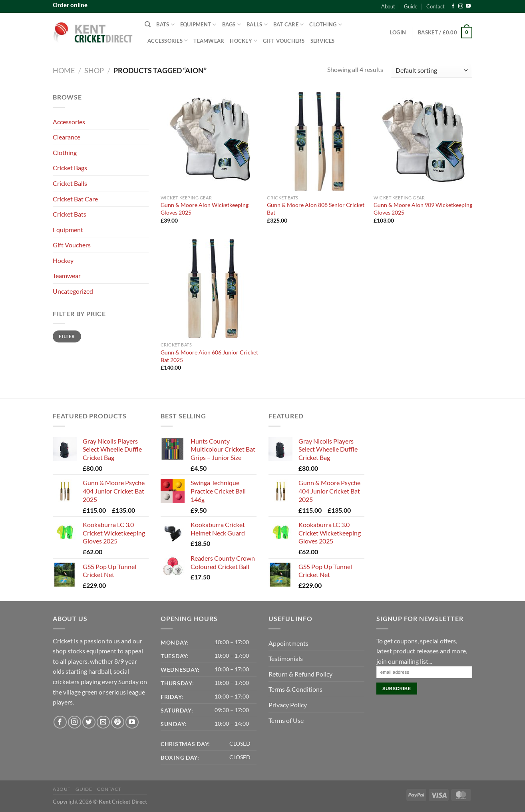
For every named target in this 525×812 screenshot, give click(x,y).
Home (64, 70)
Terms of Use (286, 720)
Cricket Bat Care (75, 199)
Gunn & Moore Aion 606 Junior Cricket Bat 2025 (209, 356)
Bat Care (289, 25)
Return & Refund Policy (300, 674)
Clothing (326, 25)
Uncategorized (73, 291)
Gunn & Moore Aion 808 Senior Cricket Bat (316, 209)
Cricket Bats (70, 214)
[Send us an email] (103, 722)
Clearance (67, 137)
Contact (436, 6)
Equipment (198, 25)
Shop (94, 70)
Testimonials (286, 658)
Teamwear (209, 41)
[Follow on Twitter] (89, 722)
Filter (67, 336)
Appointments (288, 643)
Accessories (168, 41)
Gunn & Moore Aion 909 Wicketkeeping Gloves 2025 (423, 209)
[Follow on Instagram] (461, 6)
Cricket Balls (70, 183)
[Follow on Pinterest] (118, 722)
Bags (232, 25)
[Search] (148, 24)
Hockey (244, 41)
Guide (411, 6)
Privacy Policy (288, 705)
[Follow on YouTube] (468, 6)
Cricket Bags (70, 168)
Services (323, 41)
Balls (257, 25)
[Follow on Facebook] (453, 6)
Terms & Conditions (295, 689)
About (388, 6)
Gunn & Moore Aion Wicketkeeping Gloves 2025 (205, 209)
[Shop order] (432, 71)
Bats (165, 25)
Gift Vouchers (284, 41)
